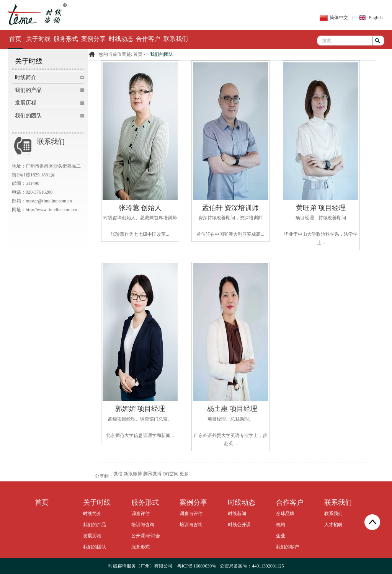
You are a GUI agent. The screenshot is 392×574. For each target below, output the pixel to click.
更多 (184, 474)
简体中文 (339, 18)
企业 (281, 536)
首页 (15, 39)
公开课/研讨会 (146, 536)
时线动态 (121, 39)
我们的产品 (28, 90)
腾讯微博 (152, 474)
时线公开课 (239, 525)
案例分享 (93, 39)
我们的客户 (287, 547)
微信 (118, 474)
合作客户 (148, 39)
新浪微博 (133, 474)
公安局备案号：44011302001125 (252, 566)
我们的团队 (28, 116)
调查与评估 (191, 514)
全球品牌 (285, 514)
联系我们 (176, 39)
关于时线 (38, 39)
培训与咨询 (143, 525)
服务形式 (66, 39)
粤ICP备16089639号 (197, 566)
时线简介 (26, 77)
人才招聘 (333, 525)
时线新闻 (237, 514)
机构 (281, 525)
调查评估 (140, 514)
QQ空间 (171, 474)
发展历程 (26, 103)
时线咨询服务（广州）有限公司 (140, 566)
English (376, 18)
